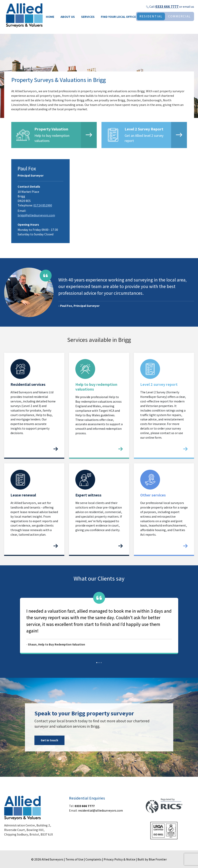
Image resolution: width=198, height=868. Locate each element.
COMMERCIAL (179, 16)
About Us (68, 17)
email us (188, 7)
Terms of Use (74, 859)
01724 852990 (43, 205)
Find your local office (118, 17)
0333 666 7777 (167, 6)
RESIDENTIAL (151, 16)
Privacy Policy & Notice (119, 859)
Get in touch (49, 740)
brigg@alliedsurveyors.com (36, 215)
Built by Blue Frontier (152, 859)
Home (50, 17)
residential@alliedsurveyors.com (100, 810)
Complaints (93, 859)
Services (88, 17)
